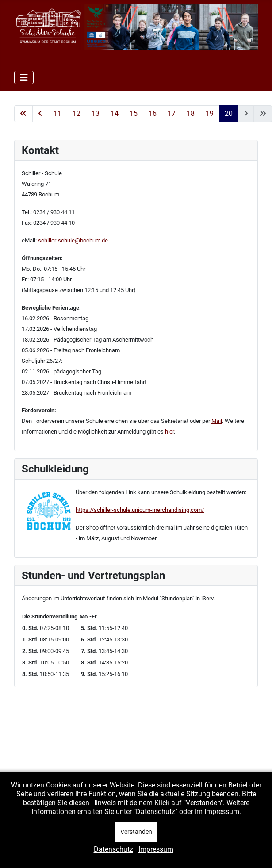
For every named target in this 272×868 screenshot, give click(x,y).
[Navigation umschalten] (24, 77)
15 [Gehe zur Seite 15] (134, 113)
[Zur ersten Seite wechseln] (23, 114)
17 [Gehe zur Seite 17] (172, 113)
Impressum (156, 849)
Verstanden (136, 832)
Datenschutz (113, 849)
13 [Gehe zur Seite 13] (96, 113)
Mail (217, 421)
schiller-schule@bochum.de (73, 240)
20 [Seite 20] (229, 113)
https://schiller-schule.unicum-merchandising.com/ (140, 510)
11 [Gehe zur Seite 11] (57, 113)
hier (169, 432)
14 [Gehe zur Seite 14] (115, 113)
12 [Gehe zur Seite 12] (77, 113)
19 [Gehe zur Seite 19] (210, 113)
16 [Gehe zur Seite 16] (153, 113)
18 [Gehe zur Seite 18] (191, 113)
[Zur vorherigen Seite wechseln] (40, 114)
